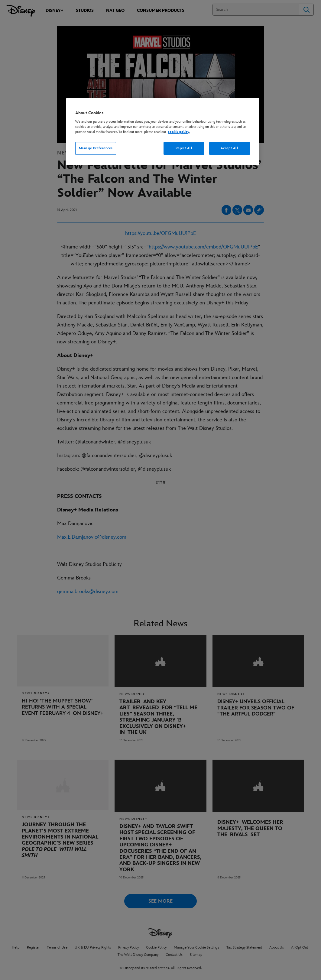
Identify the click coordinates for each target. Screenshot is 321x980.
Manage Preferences (96, 148)
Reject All (184, 148)
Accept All (230, 148)
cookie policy (178, 132)
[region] (162, 132)
